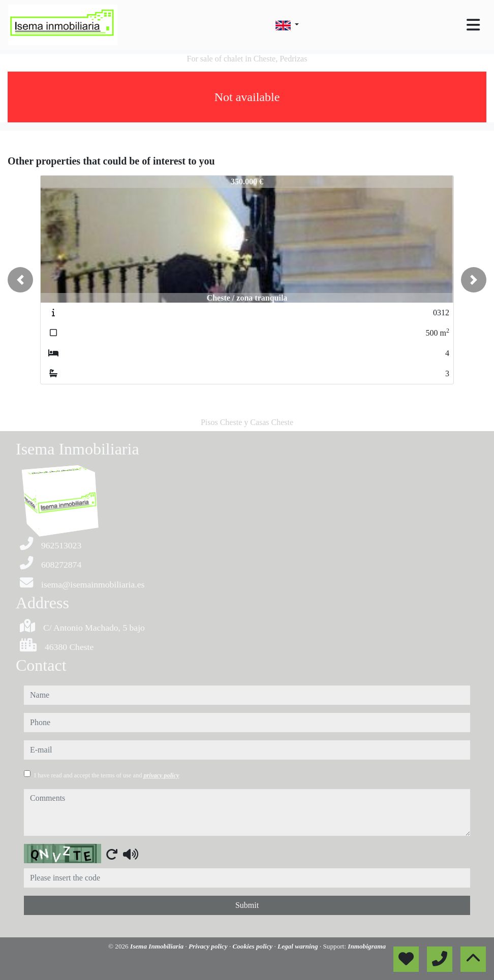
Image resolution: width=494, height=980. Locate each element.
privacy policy (161, 775)
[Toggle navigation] (473, 25)
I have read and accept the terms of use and (106, 775)
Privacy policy (209, 946)
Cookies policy (253, 946)
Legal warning (299, 946)
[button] (20, 280)
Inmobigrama (367, 946)
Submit (247, 905)
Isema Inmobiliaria (158, 946)
